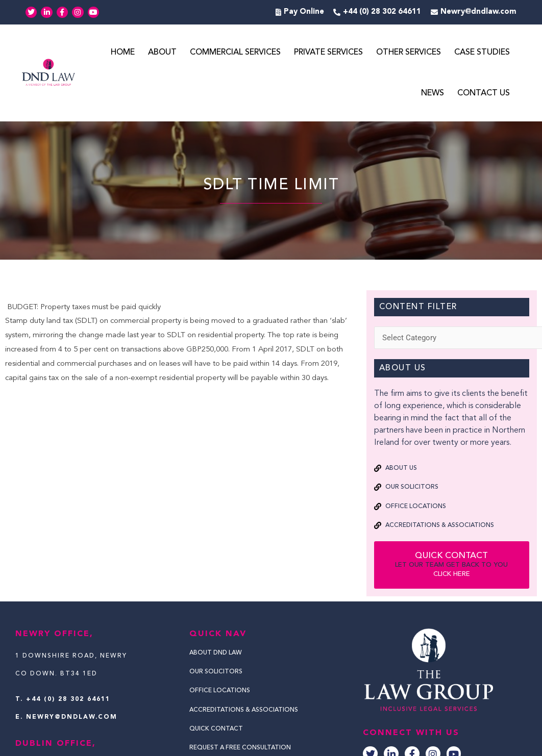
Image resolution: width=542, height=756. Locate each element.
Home (123, 53)
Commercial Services (235, 53)
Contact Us (484, 93)
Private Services (328, 53)
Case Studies (482, 53)
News (433, 93)
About (162, 53)
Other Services (409, 53)
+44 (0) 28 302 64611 (68, 699)
